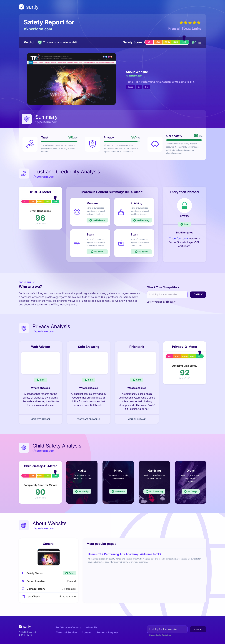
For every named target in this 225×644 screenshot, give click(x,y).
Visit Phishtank (137, 419)
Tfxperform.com (178, 238)
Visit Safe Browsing (89, 419)
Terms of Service (66, 632)
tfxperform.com (38, 29)
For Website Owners (69, 627)
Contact (87, 632)
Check (198, 295)
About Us (92, 627)
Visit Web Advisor (41, 419)
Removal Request (107, 632)
